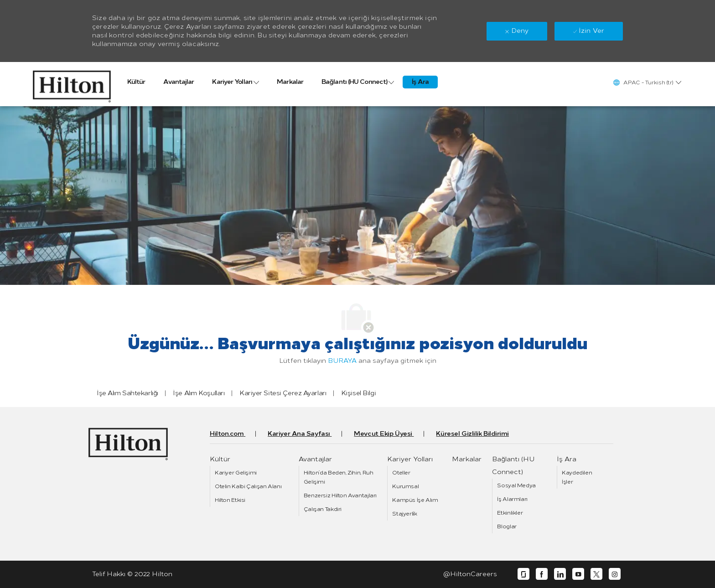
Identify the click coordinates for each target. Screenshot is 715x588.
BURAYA (342, 361)
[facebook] (542, 574)
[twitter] (596, 574)
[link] (72, 84)
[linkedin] (560, 574)
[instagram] (615, 574)
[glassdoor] (523, 574)
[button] (647, 82)
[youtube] (578, 574)
